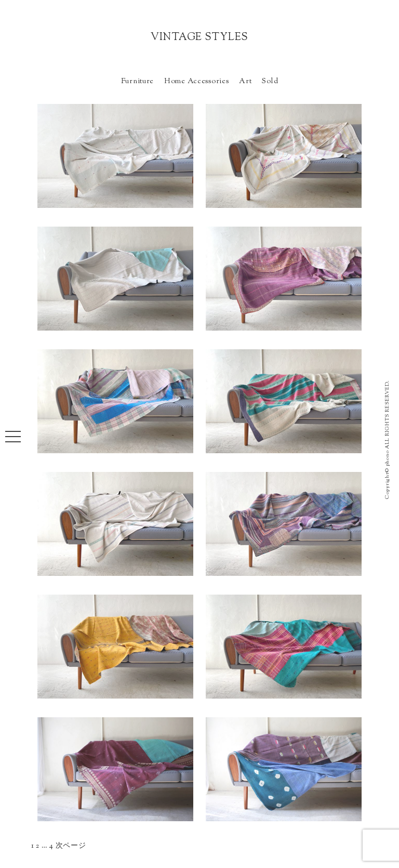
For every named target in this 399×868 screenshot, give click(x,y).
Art (245, 81)
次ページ (71, 846)
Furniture (137, 81)
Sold (270, 81)
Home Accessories (196, 81)
